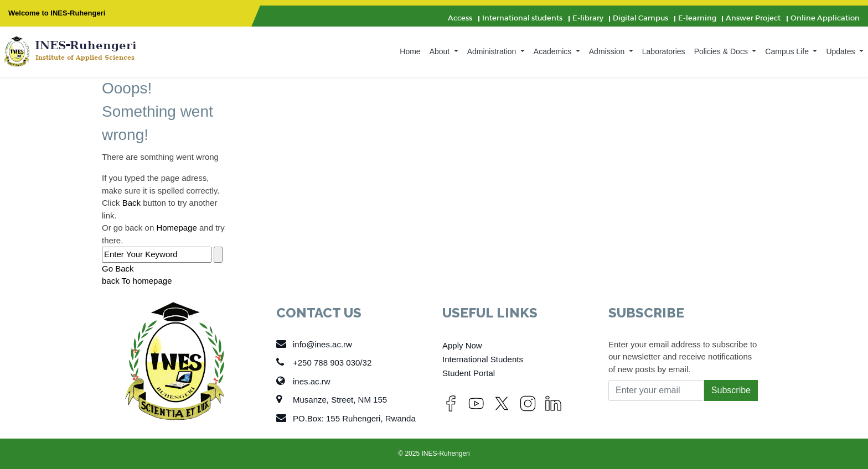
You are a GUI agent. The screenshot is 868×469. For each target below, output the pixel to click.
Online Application (825, 18)
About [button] (441, 51)
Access (460, 18)
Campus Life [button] (788, 51)
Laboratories (664, 51)
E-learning (697, 18)
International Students (483, 359)
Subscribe (731, 390)
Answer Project (753, 18)
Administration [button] (493, 51)
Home (410, 51)
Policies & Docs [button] (722, 51)
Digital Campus (640, 18)
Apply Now (462, 345)
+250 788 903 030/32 (324, 362)
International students (522, 18)
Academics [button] (554, 51)
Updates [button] (841, 51)
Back (131, 203)
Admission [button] (608, 51)
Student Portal (469, 373)
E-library (588, 18)
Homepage (176, 228)
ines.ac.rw (303, 381)
